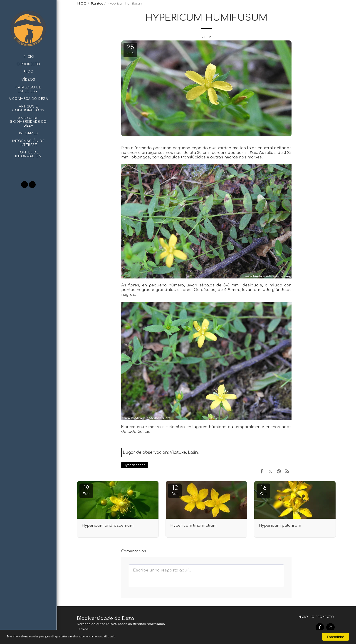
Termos (83, 629)
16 (263, 490)
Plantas (97, 4)
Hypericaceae (135, 465)
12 (175, 490)
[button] (28, 90)
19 (86, 490)
